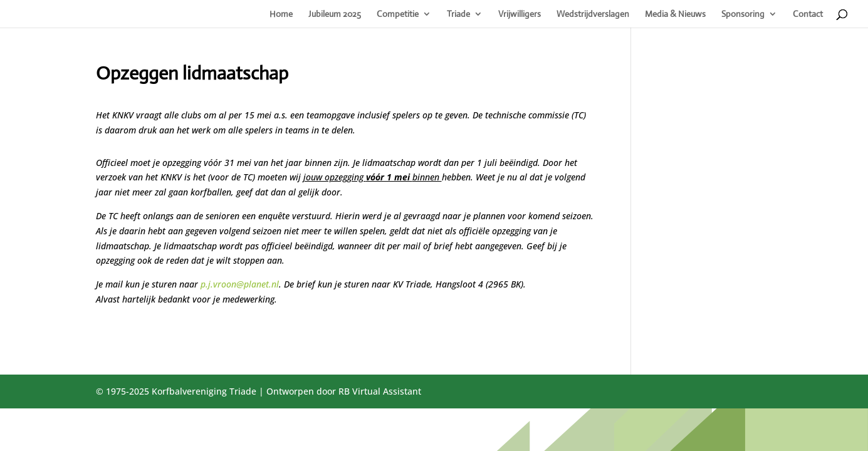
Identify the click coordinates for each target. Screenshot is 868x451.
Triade (458, 14)
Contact (808, 14)
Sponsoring (743, 14)
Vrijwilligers (520, 14)
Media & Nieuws (675, 14)
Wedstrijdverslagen (593, 14)
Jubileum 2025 (335, 14)
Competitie (398, 14)
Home (281, 14)
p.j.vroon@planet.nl (240, 284)
